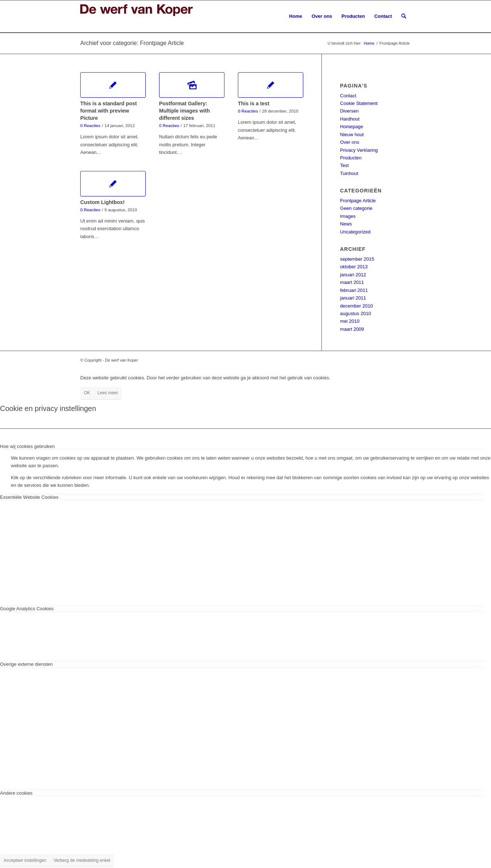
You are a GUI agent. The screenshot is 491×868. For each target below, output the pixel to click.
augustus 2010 (355, 313)
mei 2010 (350, 321)
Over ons (350, 142)
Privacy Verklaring (359, 150)
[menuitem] (296, 16)
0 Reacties (90, 125)
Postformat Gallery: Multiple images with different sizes (184, 111)
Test (344, 165)
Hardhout (350, 119)
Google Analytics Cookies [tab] (27, 609)
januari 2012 (353, 275)
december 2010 (356, 306)
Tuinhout (349, 173)
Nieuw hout (352, 135)
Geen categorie (356, 208)
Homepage (352, 127)
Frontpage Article (358, 201)
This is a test (254, 103)
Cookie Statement (359, 103)
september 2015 (357, 259)
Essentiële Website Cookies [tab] (29, 497)
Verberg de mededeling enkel (82, 860)
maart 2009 (352, 329)
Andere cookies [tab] (16, 793)
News (346, 224)
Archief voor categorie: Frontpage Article (132, 43)
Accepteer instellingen (25, 860)
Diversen (349, 111)
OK (87, 393)
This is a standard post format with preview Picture (109, 111)
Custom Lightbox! (102, 202)
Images (348, 216)
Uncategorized (355, 232)
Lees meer (108, 393)
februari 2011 (354, 290)
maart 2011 (352, 282)
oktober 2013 (354, 267)
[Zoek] (404, 16)
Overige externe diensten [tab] (26, 664)
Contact (348, 96)
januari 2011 (353, 298)
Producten (351, 158)
